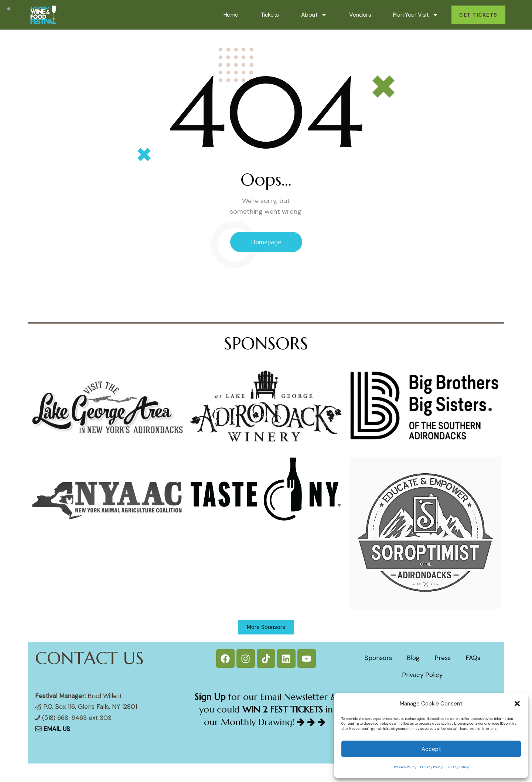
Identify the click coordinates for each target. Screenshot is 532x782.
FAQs (473, 658)
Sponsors (378, 658)
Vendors (360, 15)
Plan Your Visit (416, 15)
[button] (517, 704)
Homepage (266, 242)
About (314, 15)
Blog (413, 658)
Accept (431, 749)
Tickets (270, 15)
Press (443, 658)
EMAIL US (57, 729)
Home (231, 15)
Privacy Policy (405, 767)
